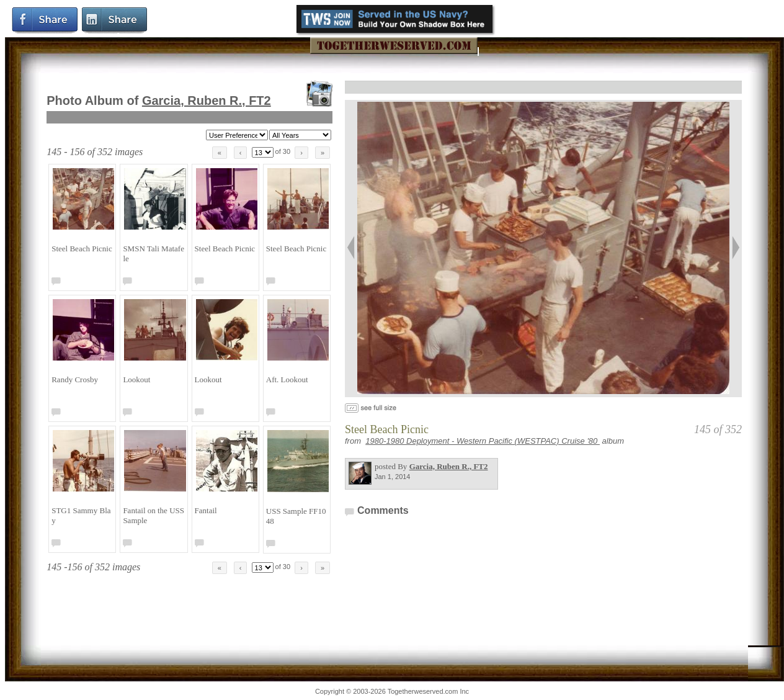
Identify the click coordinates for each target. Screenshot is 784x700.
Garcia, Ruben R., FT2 (207, 101)
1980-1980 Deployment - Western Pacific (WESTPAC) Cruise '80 (483, 441)
